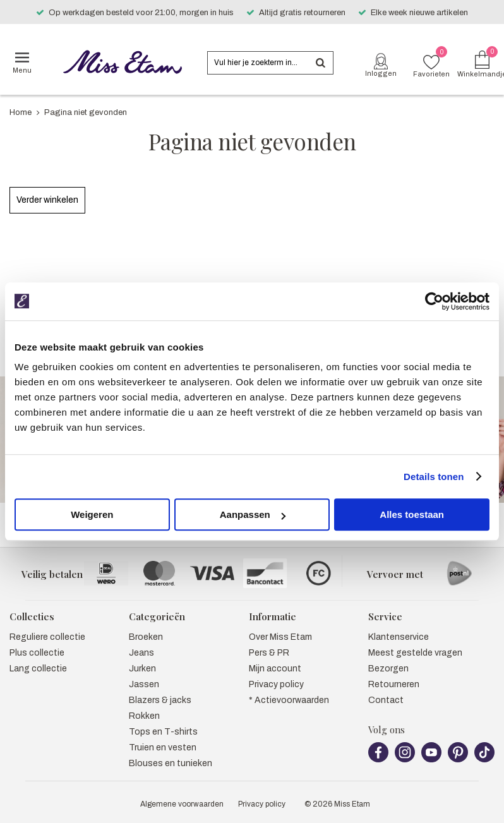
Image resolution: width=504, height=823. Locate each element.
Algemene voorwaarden (182, 804)
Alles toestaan (412, 514)
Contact (386, 700)
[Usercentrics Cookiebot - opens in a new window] (434, 301)
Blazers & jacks (160, 700)
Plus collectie (37, 653)
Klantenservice (399, 637)
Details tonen (434, 477)
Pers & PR (269, 653)
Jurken (142, 669)
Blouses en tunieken (171, 763)
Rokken (144, 716)
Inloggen (381, 73)
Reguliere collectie (47, 637)
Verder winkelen (47, 200)
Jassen (144, 684)
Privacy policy (276, 684)
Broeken (146, 637)
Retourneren (394, 684)
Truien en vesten (163, 748)
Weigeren (92, 514)
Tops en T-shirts (163, 732)
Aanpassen (253, 514)
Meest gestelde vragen (415, 653)
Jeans (141, 653)
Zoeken (320, 63)
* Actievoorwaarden (289, 700)
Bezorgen (388, 669)
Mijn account (275, 669)
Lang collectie (38, 669)
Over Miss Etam (280, 637)
